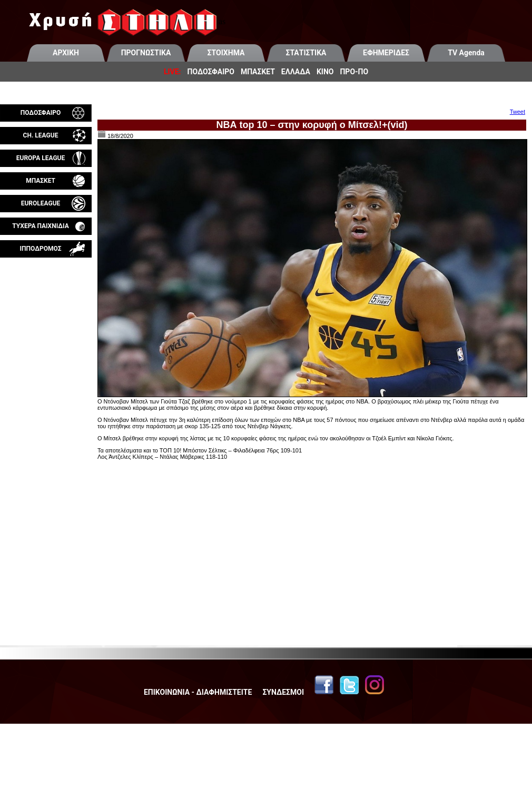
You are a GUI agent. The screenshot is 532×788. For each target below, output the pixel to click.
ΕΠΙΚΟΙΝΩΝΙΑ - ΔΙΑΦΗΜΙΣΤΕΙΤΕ (198, 692)
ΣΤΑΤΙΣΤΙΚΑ (306, 53)
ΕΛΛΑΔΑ (296, 72)
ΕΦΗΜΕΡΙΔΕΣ (386, 53)
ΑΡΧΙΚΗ (66, 53)
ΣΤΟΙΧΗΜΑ (226, 53)
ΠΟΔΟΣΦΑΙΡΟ (211, 72)
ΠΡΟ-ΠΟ (354, 72)
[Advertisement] (46, 381)
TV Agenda (466, 53)
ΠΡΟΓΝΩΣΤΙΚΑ (146, 53)
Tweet (518, 112)
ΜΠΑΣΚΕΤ (258, 72)
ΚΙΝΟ (325, 72)
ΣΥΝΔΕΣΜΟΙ (283, 692)
